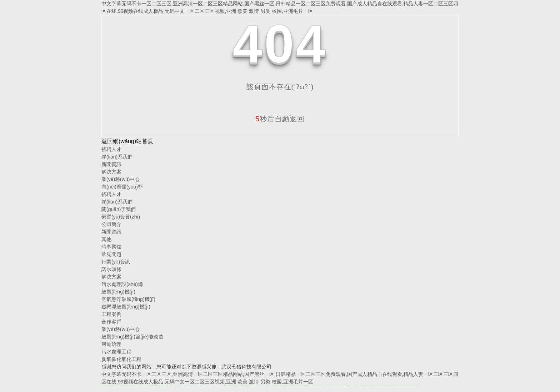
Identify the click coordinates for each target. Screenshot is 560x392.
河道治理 (111, 344)
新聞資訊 (111, 164)
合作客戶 (111, 322)
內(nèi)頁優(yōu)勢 (122, 187)
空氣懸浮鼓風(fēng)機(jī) (128, 299)
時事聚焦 (111, 247)
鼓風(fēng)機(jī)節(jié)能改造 (132, 337)
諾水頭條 (111, 269)
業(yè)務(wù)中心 (121, 179)
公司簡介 (111, 224)
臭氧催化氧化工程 (121, 359)
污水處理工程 (116, 352)
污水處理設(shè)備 (122, 284)
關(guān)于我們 (119, 209)
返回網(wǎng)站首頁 (127, 141)
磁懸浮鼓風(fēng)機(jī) (126, 307)
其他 (106, 239)
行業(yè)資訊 (116, 262)
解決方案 (111, 172)
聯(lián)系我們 (117, 157)
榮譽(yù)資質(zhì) (121, 217)
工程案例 (111, 314)
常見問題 (111, 254)
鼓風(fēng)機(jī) (118, 292)
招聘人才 (111, 149)
